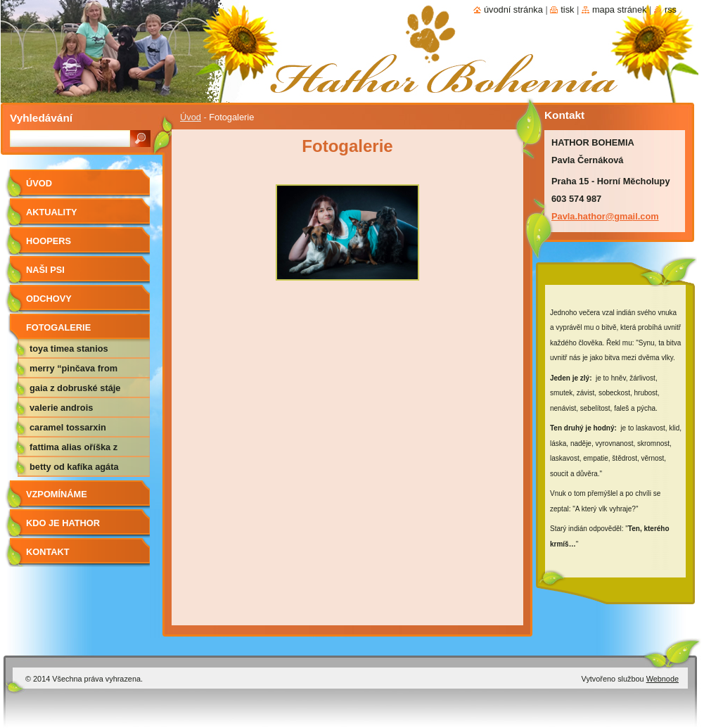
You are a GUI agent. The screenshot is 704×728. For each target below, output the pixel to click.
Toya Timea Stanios (69, 349)
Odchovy (49, 299)
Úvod (191, 117)
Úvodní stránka (513, 9)
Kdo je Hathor (63, 523)
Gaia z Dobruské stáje (75, 388)
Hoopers (49, 241)
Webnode (663, 679)
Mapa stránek (620, 9)
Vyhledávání (41, 118)
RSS (671, 9)
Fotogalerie (58, 327)
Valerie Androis (61, 408)
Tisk (567, 9)
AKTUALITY (52, 212)
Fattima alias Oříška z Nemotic (73, 449)
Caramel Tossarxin (68, 427)
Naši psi (45, 270)
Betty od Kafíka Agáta (74, 467)
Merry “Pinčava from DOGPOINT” (73, 371)
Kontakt (48, 552)
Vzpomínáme (57, 494)
